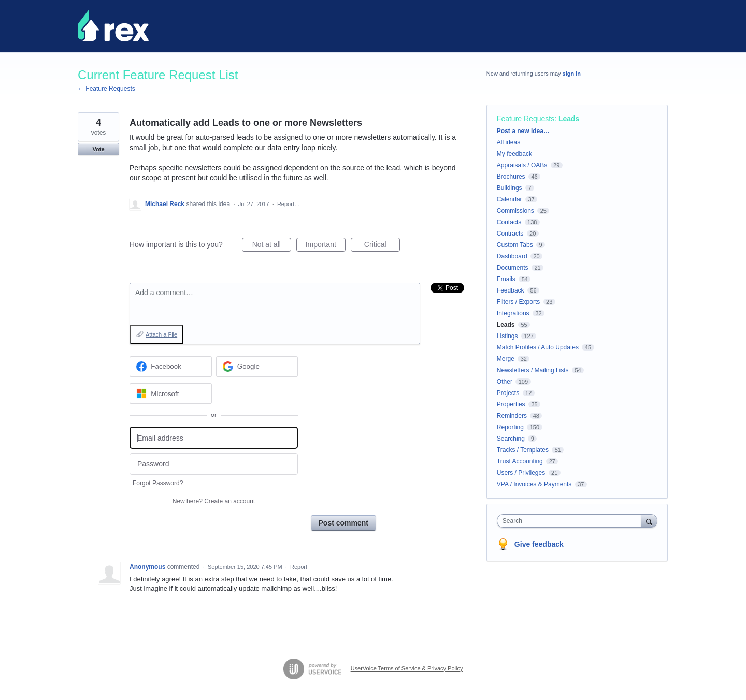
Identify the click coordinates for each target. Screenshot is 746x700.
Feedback (511, 290)
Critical (382, 246)
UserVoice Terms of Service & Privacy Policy (407, 668)
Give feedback (539, 544)
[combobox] (572, 521)
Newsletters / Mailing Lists (533, 370)
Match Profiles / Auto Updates (538, 347)
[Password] (214, 464)
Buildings (510, 188)
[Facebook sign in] (171, 367)
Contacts (509, 222)
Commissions (515, 211)
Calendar (510, 199)
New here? (214, 501)
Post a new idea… (523, 131)
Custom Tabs (515, 245)
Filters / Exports (518, 302)
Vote (98, 149)
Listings (507, 336)
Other (505, 382)
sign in (572, 74)
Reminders (512, 416)
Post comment (343, 523)
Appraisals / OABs (522, 165)
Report (299, 567)
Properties (511, 404)
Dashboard (512, 256)
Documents (513, 268)
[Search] (649, 521)
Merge (506, 359)
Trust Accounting (520, 461)
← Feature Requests (106, 89)
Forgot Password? (158, 483)
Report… (289, 204)
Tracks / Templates (523, 450)
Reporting (510, 427)
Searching (511, 439)
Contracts (510, 234)
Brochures (511, 177)
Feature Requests (526, 119)
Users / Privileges (521, 473)
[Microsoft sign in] (171, 393)
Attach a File (161, 334)
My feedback (514, 154)
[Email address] (214, 438)
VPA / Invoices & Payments (534, 484)
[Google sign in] (257, 367)
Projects (508, 393)
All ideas (508, 142)
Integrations (513, 313)
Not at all (272, 246)
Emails (506, 279)
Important (326, 246)
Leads (569, 119)
